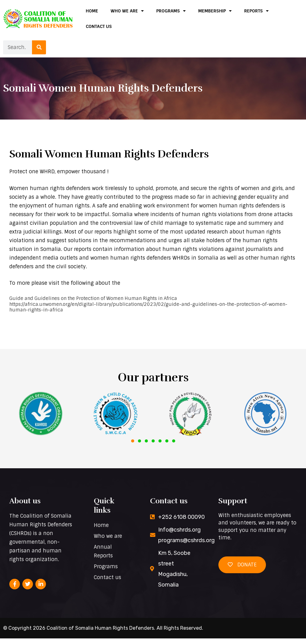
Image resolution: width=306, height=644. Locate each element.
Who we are (127, 11)
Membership (215, 11)
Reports (256, 11)
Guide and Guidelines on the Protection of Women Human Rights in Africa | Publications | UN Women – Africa (152, 313)
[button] (133, 447)
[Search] (39, 47)
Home (92, 11)
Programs (171, 11)
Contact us (99, 26)
